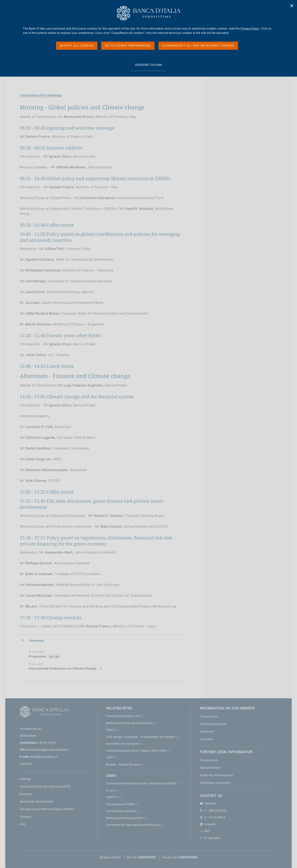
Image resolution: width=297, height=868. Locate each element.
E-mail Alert (210, 838)
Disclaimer (207, 731)
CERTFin (112, 797)
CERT (110, 757)
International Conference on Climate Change (63, 668)
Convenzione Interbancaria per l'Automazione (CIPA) (141, 783)
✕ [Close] (292, 6)
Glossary (26, 817)
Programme (44, 657)
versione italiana (148, 67)
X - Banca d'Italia (213, 810)
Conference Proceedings (41, 95)
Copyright (206, 739)
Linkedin (208, 824)
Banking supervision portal (124, 818)
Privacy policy (209, 716)
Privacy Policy (250, 28)
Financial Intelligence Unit (123, 716)
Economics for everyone (122, 744)
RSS (205, 831)
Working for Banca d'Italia (37, 801)
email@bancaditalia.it (43, 757)
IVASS (110, 730)
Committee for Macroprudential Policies (133, 825)
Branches (26, 794)
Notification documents (215, 783)
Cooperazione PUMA (120, 804)
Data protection (210, 768)
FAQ (22, 824)
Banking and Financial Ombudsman (129, 723)
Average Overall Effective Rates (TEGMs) (47, 809)
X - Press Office (213, 817)
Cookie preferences (213, 724)
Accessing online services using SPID (45, 786)
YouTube (208, 803)
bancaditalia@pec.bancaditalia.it (47, 750)
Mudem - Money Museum (123, 764)
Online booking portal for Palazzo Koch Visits (136, 751)
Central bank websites (121, 811)
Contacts (26, 764)
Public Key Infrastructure (216, 775)
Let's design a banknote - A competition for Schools (141, 737)
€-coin (111, 790)
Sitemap (25, 779)
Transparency (209, 760)
